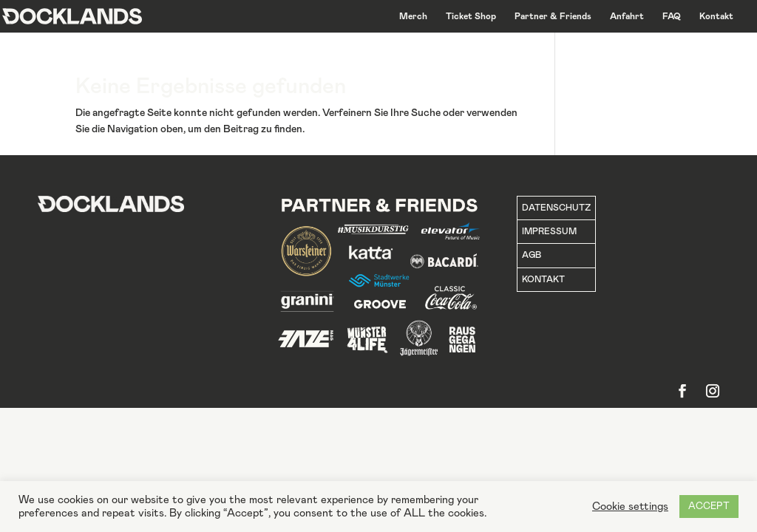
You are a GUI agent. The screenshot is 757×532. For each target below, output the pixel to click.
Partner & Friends (553, 16)
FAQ (672, 16)
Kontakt (716, 16)
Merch (413, 16)
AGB (532, 255)
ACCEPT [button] (709, 507)
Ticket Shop (471, 16)
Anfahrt (627, 16)
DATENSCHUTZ (556, 208)
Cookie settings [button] (630, 507)
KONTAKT (543, 279)
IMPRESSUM (549, 231)
